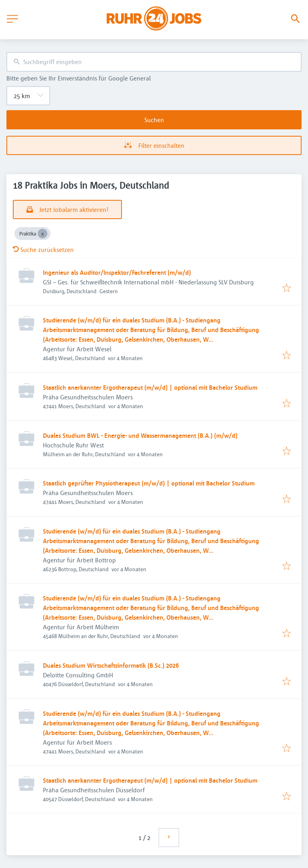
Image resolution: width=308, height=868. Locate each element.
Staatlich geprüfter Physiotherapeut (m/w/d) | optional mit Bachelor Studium (149, 483)
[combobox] (154, 62)
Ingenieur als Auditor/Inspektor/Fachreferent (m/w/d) (117, 272)
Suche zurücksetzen (43, 250)
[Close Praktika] (43, 234)
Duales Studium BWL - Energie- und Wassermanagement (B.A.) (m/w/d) (140, 435)
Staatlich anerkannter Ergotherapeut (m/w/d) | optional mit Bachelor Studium (150, 387)
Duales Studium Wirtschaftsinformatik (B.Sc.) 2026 (111, 665)
